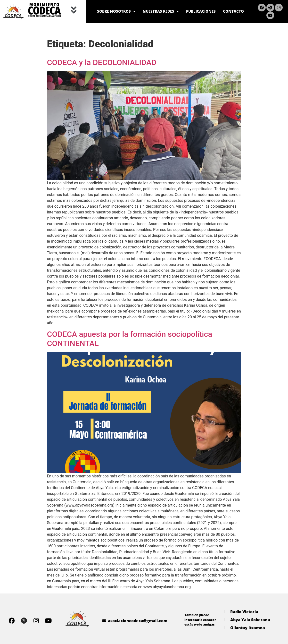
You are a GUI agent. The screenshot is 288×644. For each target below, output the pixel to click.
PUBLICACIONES (194, 11)
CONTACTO (231, 11)
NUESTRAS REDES (148, 11)
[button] (74, 10)
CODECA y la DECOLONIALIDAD (102, 62)
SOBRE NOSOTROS (98, 11)
